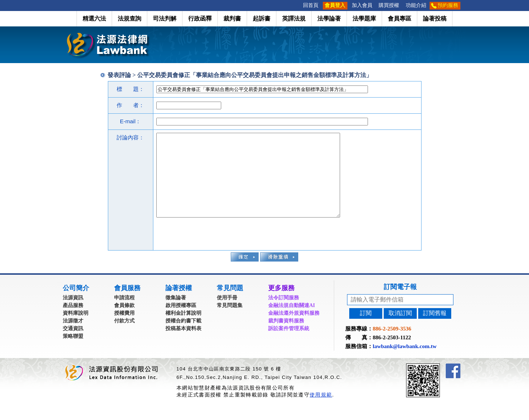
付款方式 (124, 337)
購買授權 (389, 5)
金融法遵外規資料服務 (294, 330)
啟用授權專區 (181, 322)
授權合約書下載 (183, 337)
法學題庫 (364, 19)
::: (298, 5)
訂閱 (366, 330)
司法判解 (165, 19)
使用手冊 (227, 314)
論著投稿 (435, 19)
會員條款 (124, 322)
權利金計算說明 (183, 330)
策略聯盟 (73, 353)
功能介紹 (416, 5)
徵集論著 (176, 314)
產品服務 (73, 322)
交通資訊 (73, 345)
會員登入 (335, 5)
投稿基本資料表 (183, 345)
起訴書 (262, 19)
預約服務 (448, 5)
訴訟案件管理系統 (289, 345)
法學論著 (329, 19)
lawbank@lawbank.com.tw (405, 363)
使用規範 (321, 411)
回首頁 (311, 5)
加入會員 (362, 5)
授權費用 (124, 330)
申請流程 (124, 314)
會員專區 (400, 19)
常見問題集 (230, 322)
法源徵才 (73, 337)
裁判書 (232, 19)
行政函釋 (200, 19)
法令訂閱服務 (284, 314)
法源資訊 (73, 314)
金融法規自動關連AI (292, 322)
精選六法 (94, 19)
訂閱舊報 (435, 330)
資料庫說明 (76, 330)
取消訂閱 (400, 330)
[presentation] (212, 249)
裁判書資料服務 (286, 337)
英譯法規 (294, 19)
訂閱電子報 (400, 303)
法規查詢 (129, 19)
